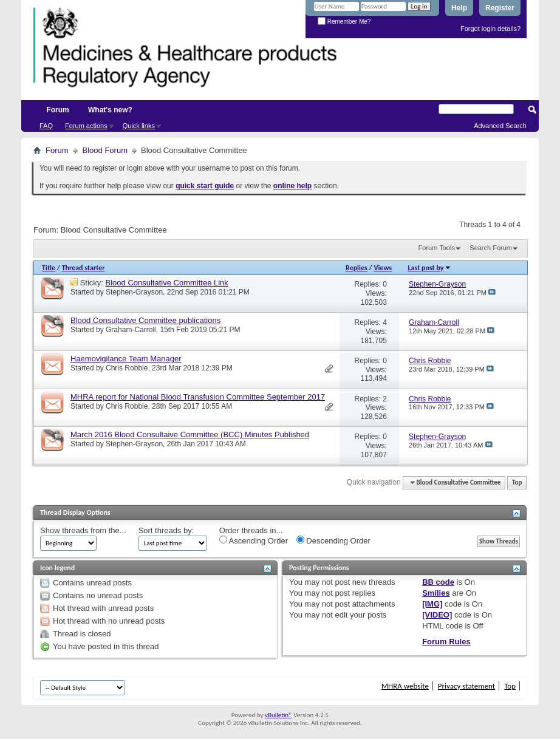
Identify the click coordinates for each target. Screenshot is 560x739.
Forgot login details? (490, 29)
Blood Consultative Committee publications (145, 320)
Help (459, 8)
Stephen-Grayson (134, 292)
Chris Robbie (127, 368)
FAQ (46, 126)
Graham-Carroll (131, 330)
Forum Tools (437, 248)
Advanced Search (500, 126)
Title (49, 268)
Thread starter (84, 268)
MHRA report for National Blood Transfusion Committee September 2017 (198, 397)
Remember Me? (344, 22)
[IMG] (432, 604)
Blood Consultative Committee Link (167, 283)
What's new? (110, 110)
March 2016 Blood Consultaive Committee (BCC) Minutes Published (190, 434)
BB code (438, 582)
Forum (57, 110)
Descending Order (333, 540)
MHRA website (405, 686)
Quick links (139, 126)
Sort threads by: (166, 530)
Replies (357, 268)
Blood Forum (105, 150)
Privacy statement (466, 686)
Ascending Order (254, 540)
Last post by (430, 268)
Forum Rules (446, 642)
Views (383, 268)
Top (517, 482)
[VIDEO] (437, 615)
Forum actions (86, 126)
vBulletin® (278, 715)
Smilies (436, 593)
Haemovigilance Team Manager (126, 359)
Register (500, 8)
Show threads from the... (83, 530)
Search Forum (491, 248)
